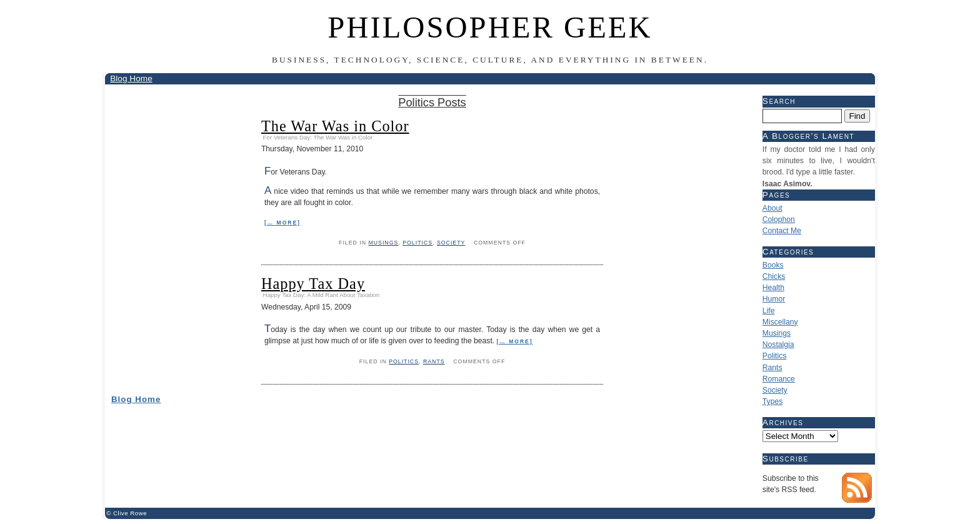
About (772, 208)
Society (451, 243)
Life (769, 311)
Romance (779, 379)
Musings (383, 243)
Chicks (774, 276)
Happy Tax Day (313, 284)
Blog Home (131, 78)
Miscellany (780, 322)
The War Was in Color (335, 126)
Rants (434, 361)
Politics (417, 243)
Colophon (779, 219)
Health (773, 288)
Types (772, 401)
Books (773, 265)
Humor (774, 299)
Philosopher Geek (490, 28)
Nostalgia (778, 345)
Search (779, 101)
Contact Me (782, 231)
